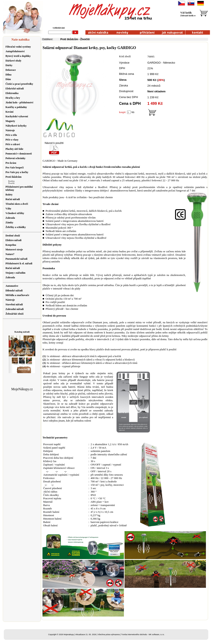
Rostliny (12, 181)
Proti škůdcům (69, 39)
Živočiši (11, 183)
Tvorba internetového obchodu (134, 634)
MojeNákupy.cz (22, 389)
